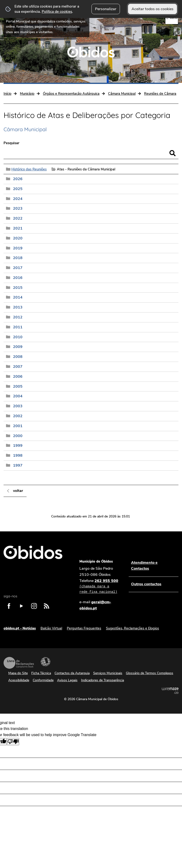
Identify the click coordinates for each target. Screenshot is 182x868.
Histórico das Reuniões (29, 169)
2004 (18, 396)
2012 (18, 317)
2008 (18, 357)
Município (27, 94)
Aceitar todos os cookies (152, 9)
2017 (18, 268)
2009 (18, 347)
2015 (18, 288)
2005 (18, 386)
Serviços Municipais (108, 673)
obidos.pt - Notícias (20, 628)
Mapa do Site (18, 673)
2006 (18, 377)
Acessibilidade (45, 662)
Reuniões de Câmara (160, 94)
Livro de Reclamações (19, 663)
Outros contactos (146, 584)
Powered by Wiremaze (170, 691)
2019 (18, 248)
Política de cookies (57, 11)
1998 (18, 456)
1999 (18, 446)
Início (7, 94)
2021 (18, 228)
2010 (18, 337)
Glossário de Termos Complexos (150, 673)
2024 (18, 199)
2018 (18, 258)
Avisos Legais (67, 680)
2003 (18, 406)
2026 (18, 179)
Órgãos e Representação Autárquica (71, 94)
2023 (18, 208)
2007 (18, 367)
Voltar (18, 491)
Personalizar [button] (106, 9)
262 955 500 (99, 586)
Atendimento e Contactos (144, 566)
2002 (18, 416)
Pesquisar (11, 143)
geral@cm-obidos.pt (95, 605)
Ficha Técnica (41, 673)
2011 (18, 327)
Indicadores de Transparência (102, 680)
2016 (18, 278)
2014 (18, 297)
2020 (18, 238)
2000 (18, 436)
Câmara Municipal (122, 94)
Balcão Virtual (51, 628)
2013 (18, 307)
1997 (18, 465)
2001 (18, 426)
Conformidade (43, 680)
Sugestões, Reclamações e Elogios (132, 628)
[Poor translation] (13, 742)
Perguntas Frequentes (84, 628)
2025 (18, 189)
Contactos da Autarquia (72, 673)
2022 (18, 218)
